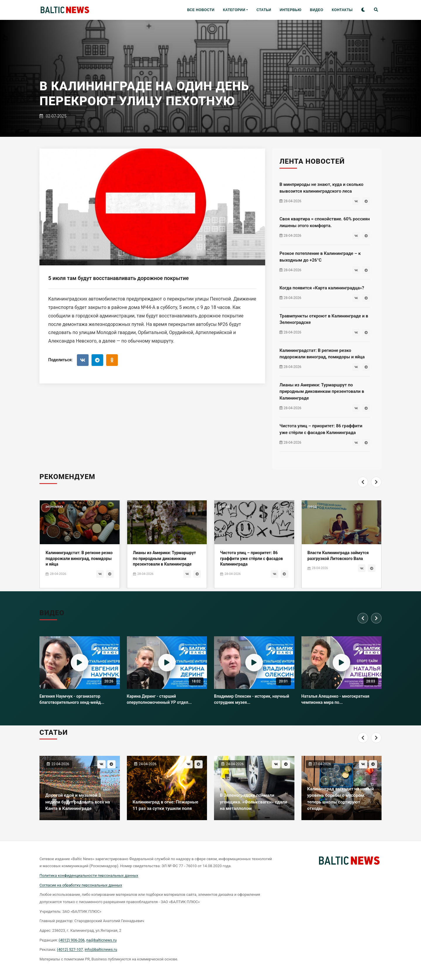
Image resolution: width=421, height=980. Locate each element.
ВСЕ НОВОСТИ (201, 10)
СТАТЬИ (264, 10)
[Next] (376, 493)
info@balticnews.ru (101, 949)
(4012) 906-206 (72, 940)
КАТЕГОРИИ (234, 10)
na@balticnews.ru (101, 940)
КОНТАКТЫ (342, 10)
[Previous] (363, 493)
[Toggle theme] (363, 10)
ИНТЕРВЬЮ (291, 10)
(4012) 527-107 (70, 949)
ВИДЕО (317, 10)
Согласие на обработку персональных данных (81, 885)
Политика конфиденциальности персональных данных (89, 876)
